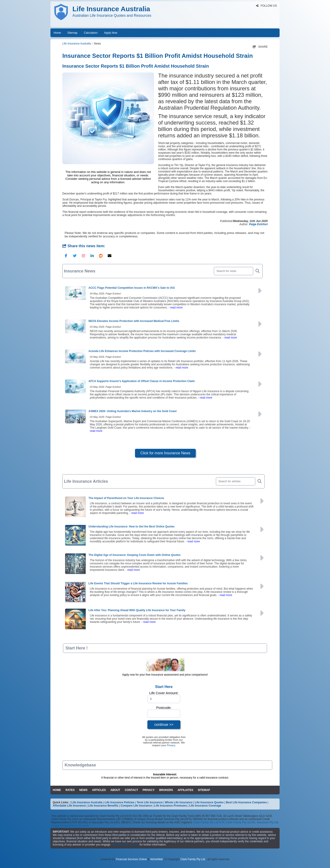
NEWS (83, 790)
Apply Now (111, 33)
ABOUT (115, 790)
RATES (70, 790)
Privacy (171, 745)
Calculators (91, 33)
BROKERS (166, 790)
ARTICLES (99, 790)
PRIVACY (148, 790)
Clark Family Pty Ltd (193, 859)
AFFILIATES (185, 790)
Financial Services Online (131, 859)
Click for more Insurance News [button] (165, 453)
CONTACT (131, 790)
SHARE (260, 47)
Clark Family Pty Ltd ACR (209, 822)
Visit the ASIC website (125, 845)
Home (57, 33)
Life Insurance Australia (77, 44)
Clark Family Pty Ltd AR (241, 822)
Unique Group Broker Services (70, 826)
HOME (57, 790)
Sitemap (72, 33)
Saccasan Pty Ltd (267, 822)
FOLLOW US (266, 6)
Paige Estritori (258, 224)
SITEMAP (204, 790)
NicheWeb (156, 859)
